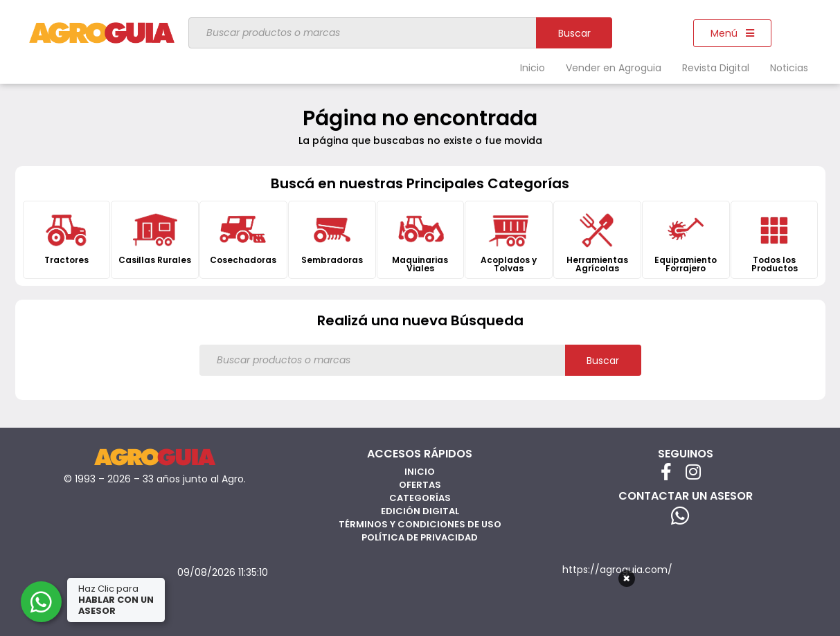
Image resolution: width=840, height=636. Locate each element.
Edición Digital (420, 511)
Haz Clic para (117, 600)
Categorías (420, 498)
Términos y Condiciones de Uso (420, 524)
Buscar (574, 33)
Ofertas (420, 485)
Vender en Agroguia (614, 68)
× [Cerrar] (626, 579)
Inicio (533, 68)
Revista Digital (716, 68)
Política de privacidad (420, 537)
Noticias (789, 68)
